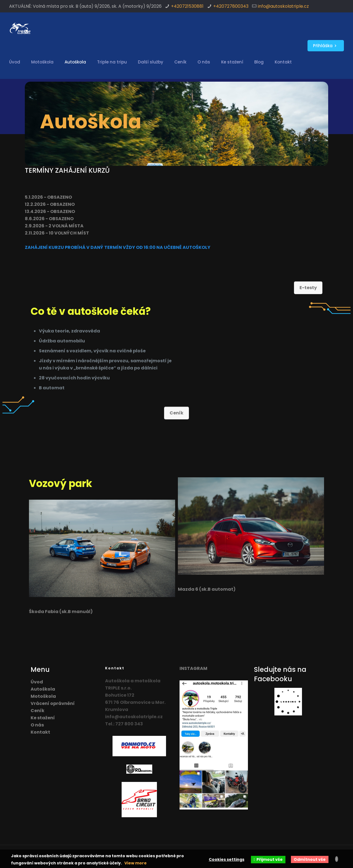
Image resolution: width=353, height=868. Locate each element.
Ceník (38, 711)
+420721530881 (187, 6)
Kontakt (40, 732)
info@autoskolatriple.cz (283, 6)
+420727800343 (231, 6)
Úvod (37, 682)
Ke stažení (43, 718)
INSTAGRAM (193, 668)
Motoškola (43, 696)
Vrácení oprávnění (53, 703)
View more (136, 863)
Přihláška (326, 46)
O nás (37, 725)
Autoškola (43, 689)
